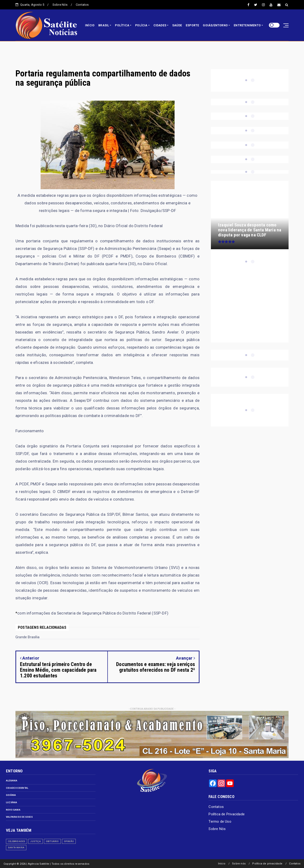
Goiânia (11, 795)
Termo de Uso (220, 821)
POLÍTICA (122, 25)
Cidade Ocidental (17, 788)
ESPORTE (192, 25)
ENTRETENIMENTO (247, 25)
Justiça (35, 841)
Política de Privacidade (227, 814)
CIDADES (160, 25)
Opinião (69, 841)
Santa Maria (16, 847)
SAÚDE (177, 25)
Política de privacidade (267, 864)
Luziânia (12, 802)
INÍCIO (90, 25)
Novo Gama (13, 810)
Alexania (12, 781)
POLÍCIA (141, 25)
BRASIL (104, 25)
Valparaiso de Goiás (19, 817)
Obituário (52, 841)
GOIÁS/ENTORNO (215, 25)
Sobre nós (239, 864)
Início (222, 864)
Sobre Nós (60, 5)
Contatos (82, 5)
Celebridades (17, 841)
